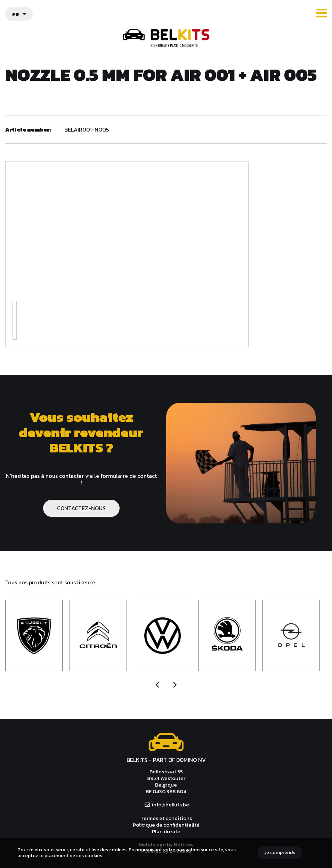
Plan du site (166, 831)
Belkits (166, 742)
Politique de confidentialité (166, 825)
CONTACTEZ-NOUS (81, 508)
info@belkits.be (170, 804)
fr (16, 14)
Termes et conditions (166, 818)
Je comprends (280, 853)
